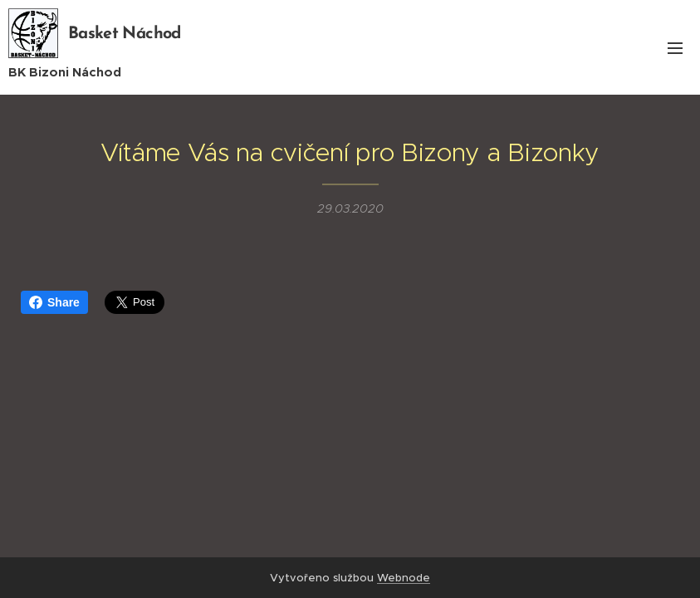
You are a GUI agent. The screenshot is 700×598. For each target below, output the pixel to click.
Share (54, 302)
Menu (675, 48)
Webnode (404, 578)
